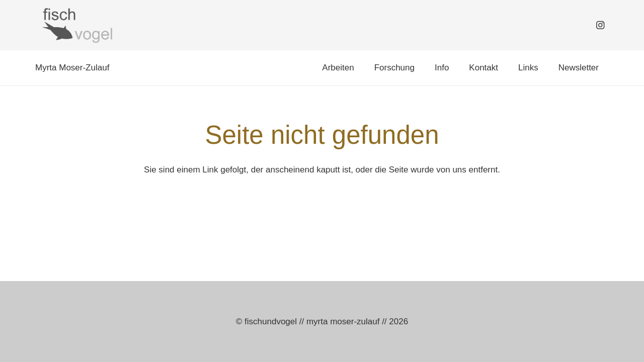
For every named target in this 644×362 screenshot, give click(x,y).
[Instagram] (600, 25)
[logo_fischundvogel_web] (76, 25)
